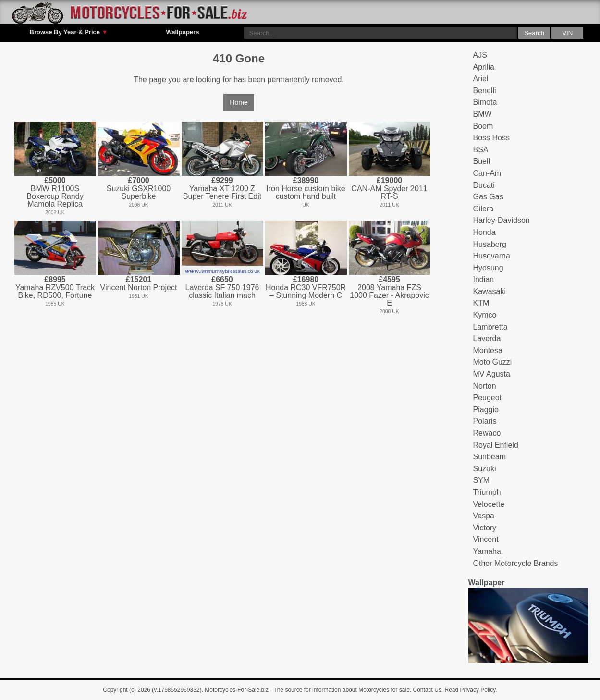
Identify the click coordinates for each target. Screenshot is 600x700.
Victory (485, 528)
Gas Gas (488, 197)
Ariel (481, 79)
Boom (483, 126)
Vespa (484, 516)
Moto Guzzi (493, 362)
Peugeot (488, 398)
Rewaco (487, 433)
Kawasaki (490, 291)
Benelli (485, 91)
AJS (480, 55)
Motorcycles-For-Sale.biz (237, 690)
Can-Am (487, 173)
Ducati (484, 185)
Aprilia (484, 67)
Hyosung (488, 268)
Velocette (489, 504)
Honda (484, 232)
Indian (484, 279)
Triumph (487, 492)
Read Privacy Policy (470, 690)
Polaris (485, 421)
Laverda (487, 338)
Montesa (488, 350)
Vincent (486, 539)
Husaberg (490, 244)
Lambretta (490, 327)
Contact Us (427, 690)
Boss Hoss (491, 138)
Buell (482, 161)
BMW (483, 114)
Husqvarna (492, 256)
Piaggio (486, 410)
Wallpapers (182, 32)
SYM (482, 480)
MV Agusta (492, 374)
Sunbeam (490, 457)
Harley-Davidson (502, 220)
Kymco (485, 315)
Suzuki (485, 469)
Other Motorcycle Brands (516, 563)
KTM (481, 303)
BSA (481, 150)
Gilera (484, 209)
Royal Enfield (496, 445)
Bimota (485, 102)
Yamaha (487, 551)
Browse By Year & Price (69, 32)
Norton (485, 386)
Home (239, 102)
